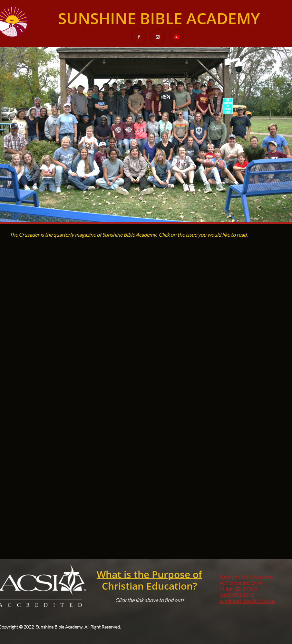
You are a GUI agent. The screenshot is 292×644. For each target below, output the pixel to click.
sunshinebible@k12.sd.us (247, 601)
